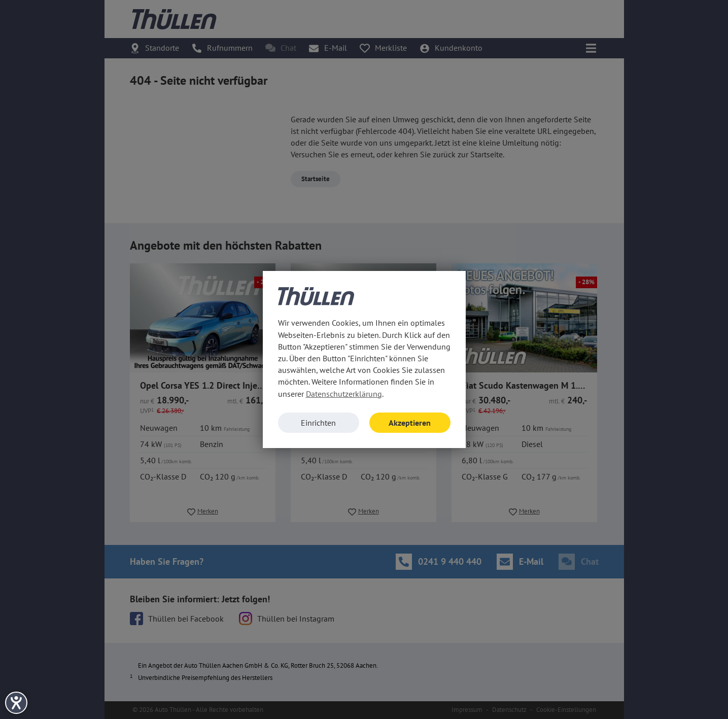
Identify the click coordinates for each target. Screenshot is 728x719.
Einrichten (318, 423)
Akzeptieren (410, 423)
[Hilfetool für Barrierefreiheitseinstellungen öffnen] (16, 703)
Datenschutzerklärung (344, 394)
